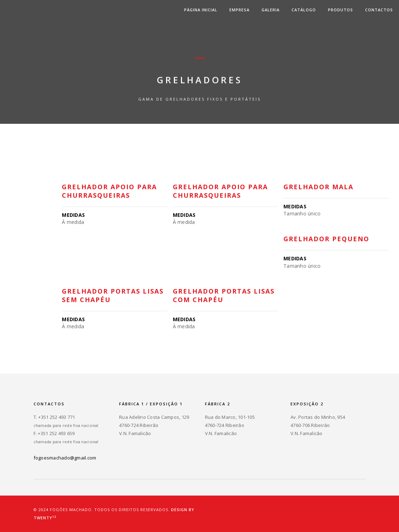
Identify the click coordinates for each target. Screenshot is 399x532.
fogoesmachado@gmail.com (65, 458)
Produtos (341, 10)
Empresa (239, 10)
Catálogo (304, 10)
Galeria (271, 10)
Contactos (379, 10)
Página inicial (201, 10)
